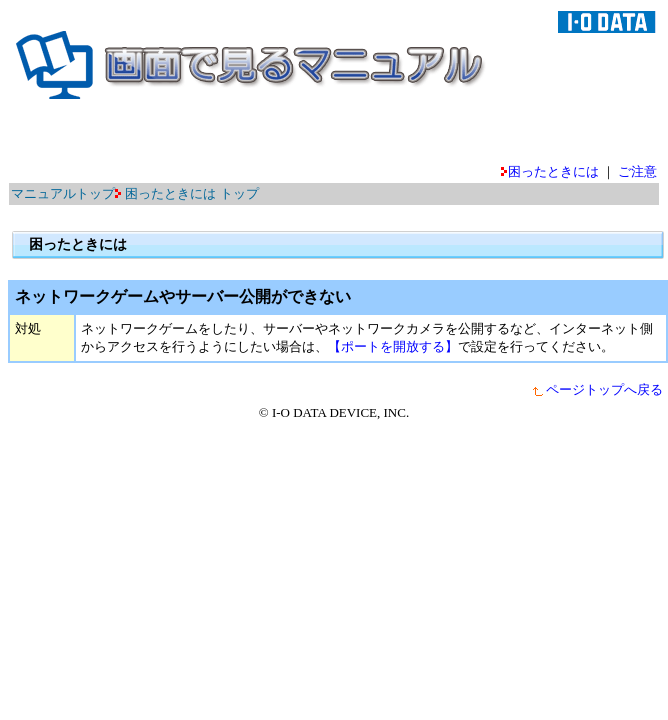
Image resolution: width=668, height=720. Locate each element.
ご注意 (637, 171)
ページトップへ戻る (597, 389)
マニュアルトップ (63, 193)
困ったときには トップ (191, 193)
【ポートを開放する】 (393, 346)
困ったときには (550, 171)
